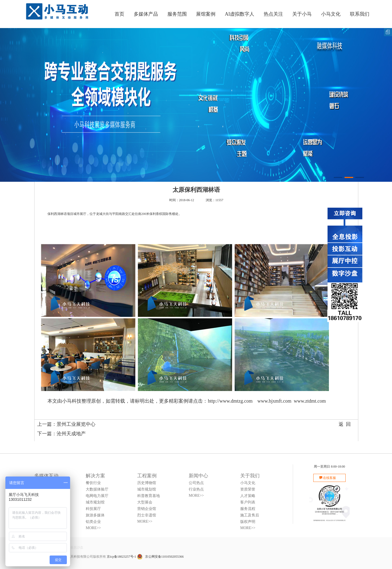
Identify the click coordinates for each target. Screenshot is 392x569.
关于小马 (302, 14)
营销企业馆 (147, 509)
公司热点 (196, 483)
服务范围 (177, 14)
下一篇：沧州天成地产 (61, 434)
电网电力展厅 (97, 496)
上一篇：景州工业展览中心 (66, 424)
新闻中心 (198, 476)
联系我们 (360, 14)
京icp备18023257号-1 (121, 557)
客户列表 (248, 502)
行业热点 (196, 489)
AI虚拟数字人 (240, 14)
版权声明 (248, 522)
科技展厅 (93, 509)
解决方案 (95, 476)
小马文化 (331, 14)
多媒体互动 (46, 476)
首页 (119, 14)
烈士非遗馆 (147, 515)
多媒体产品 (146, 14)
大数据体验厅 (97, 489)
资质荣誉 (248, 489)
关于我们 (250, 476)
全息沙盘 (77, 547)
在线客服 (329, 478)
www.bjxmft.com (274, 401)
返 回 (345, 424)
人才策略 (248, 496)
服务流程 (248, 509)
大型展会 (145, 502)
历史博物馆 (147, 483)
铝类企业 (93, 522)
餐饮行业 (93, 483)
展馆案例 (206, 14)
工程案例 (147, 476)
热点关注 (273, 14)
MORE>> (93, 528)
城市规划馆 (95, 502)
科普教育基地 (149, 496)
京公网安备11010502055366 (160, 557)
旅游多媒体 (95, 515)
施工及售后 (250, 515)
